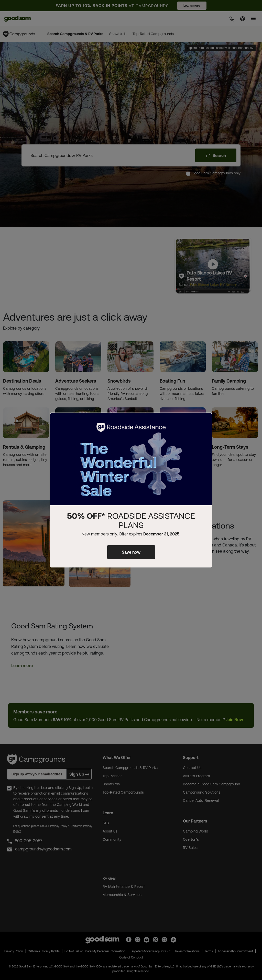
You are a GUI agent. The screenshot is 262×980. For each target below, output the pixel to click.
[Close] (205, 421)
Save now (131, 552)
